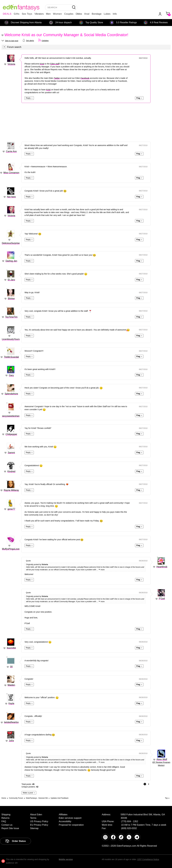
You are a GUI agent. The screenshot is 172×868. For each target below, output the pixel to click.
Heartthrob (162, 567)
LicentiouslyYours (11, 339)
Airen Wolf (162, 759)
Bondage (97, 14)
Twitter (57, 78)
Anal (87, 14)
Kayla (11, 703)
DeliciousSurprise (11, 243)
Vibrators (39, 14)
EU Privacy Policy (39, 825)
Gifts (17, 14)
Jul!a (11, 741)
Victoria (11, 64)
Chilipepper (11, 434)
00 (11, 667)
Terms (33, 818)
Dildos (79, 14)
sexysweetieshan (11, 416)
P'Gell (162, 599)
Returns (5, 818)
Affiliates (63, 815)
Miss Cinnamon (11, 173)
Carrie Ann (11, 151)
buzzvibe (11, 648)
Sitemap (34, 828)
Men (48, 14)
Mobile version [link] (66, 859)
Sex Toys (27, 14)
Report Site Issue (10, 828)
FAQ (4, 821)
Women (57, 14)
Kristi (42, 64)
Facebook (85, 78)
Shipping (6, 815)
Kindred (11, 471)
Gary (11, 375)
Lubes (107, 14)
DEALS (7, 14)
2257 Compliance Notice (148, 859)
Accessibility (65, 821)
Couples (69, 14)
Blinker (11, 299)
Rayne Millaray (11, 490)
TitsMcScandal (11, 357)
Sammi (11, 453)
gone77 (11, 509)
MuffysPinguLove (11, 549)
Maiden (11, 685)
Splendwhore (11, 394)
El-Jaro (11, 280)
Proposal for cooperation (71, 825)
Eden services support (70, 818)
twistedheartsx (11, 722)
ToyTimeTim (11, 317)
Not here (11, 197)
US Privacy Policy (39, 821)
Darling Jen (11, 261)
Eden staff (55, 64)
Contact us (7, 825)
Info (115, 14)
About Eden (36, 815)
